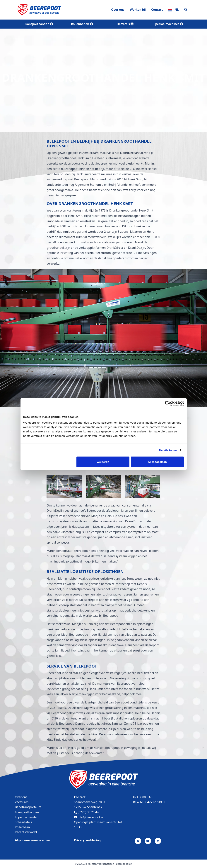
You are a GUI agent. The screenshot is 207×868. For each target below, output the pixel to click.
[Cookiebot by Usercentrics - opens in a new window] (168, 403)
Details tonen (168, 450)
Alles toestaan (157, 462)
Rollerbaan (22, 827)
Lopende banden (27, 817)
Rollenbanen (82, 24)
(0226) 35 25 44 (86, 812)
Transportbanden (39, 24)
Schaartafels (23, 822)
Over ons (118, 10)
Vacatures (22, 802)
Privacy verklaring (87, 840)
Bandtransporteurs (28, 807)
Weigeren (103, 462)
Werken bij (138, 10)
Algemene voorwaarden (33, 840)
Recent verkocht (26, 832)
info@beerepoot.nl (89, 817)
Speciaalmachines (168, 24)
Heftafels (125, 24)
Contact (157, 10)
